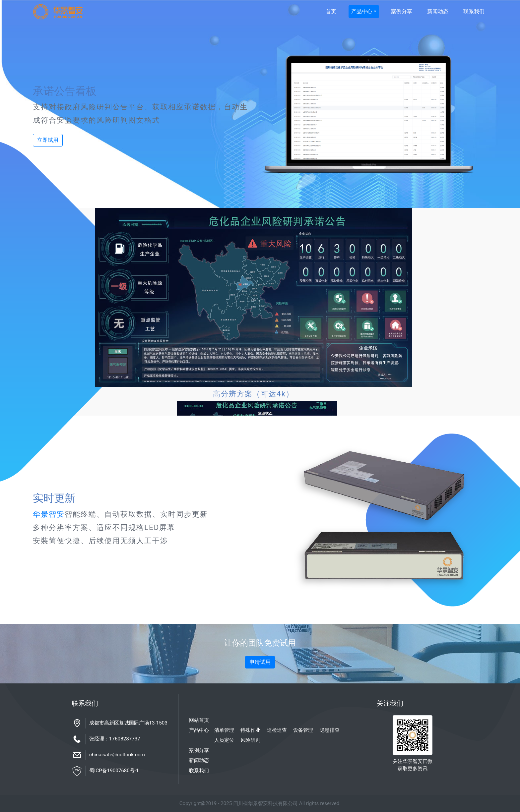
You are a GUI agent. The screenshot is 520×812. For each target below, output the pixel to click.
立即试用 (48, 140)
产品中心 (362, 11)
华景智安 (49, 514)
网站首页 (199, 720)
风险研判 (250, 740)
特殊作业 (250, 730)
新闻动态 (438, 11)
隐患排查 (330, 730)
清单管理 (224, 730)
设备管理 (303, 730)
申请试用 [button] (260, 662)
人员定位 (224, 740)
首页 (331, 11)
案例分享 (402, 11)
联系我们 (474, 11)
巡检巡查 (277, 730)
